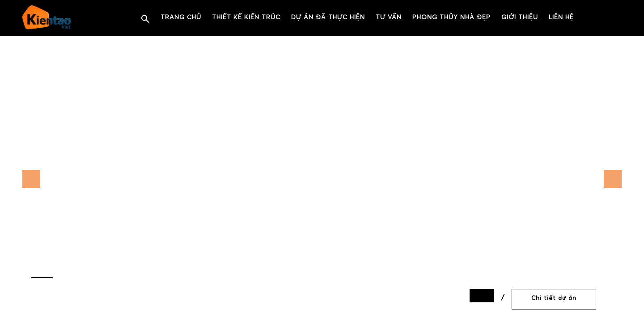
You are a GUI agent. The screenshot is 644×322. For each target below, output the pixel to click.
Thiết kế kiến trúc (246, 17)
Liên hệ (561, 17)
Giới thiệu (520, 17)
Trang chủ (181, 17)
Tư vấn (389, 17)
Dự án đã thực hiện (328, 17)
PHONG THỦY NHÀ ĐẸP (451, 17)
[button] (145, 19)
